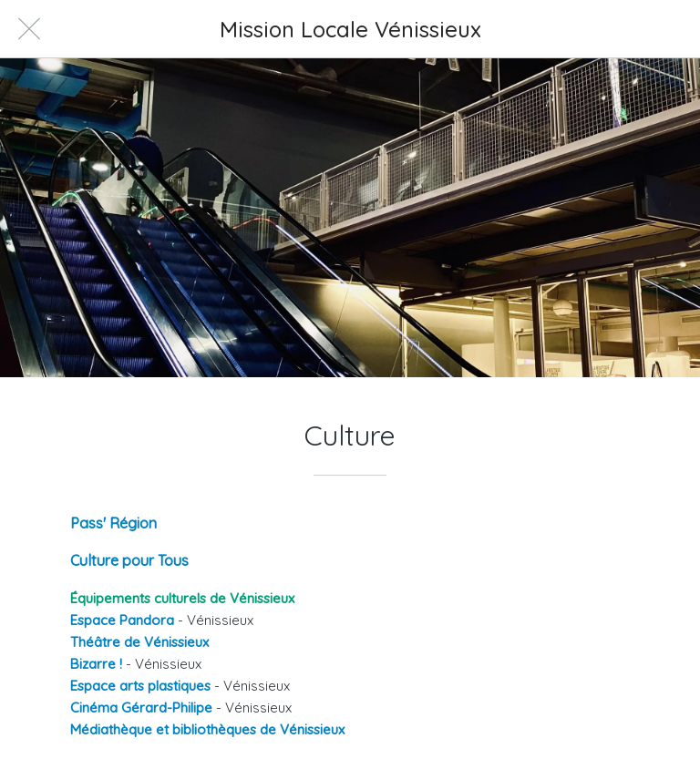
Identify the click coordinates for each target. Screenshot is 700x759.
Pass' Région (113, 523)
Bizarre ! (96, 664)
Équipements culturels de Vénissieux (182, 598)
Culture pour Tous (129, 560)
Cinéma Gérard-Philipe (141, 708)
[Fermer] (29, 29)
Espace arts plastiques (140, 686)
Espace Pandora (122, 620)
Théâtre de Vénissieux (139, 642)
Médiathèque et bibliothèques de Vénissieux (207, 729)
